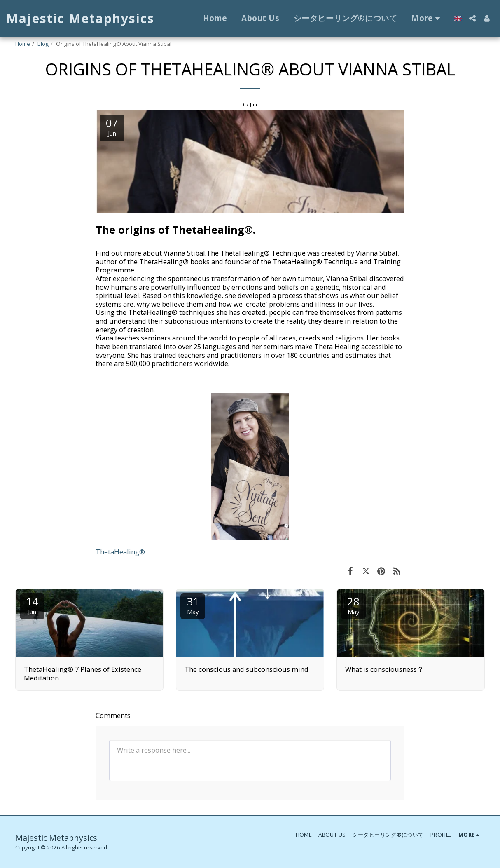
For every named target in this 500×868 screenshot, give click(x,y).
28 (353, 605)
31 (193, 605)
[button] (472, 18)
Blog (43, 44)
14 (32, 605)
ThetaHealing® (120, 552)
